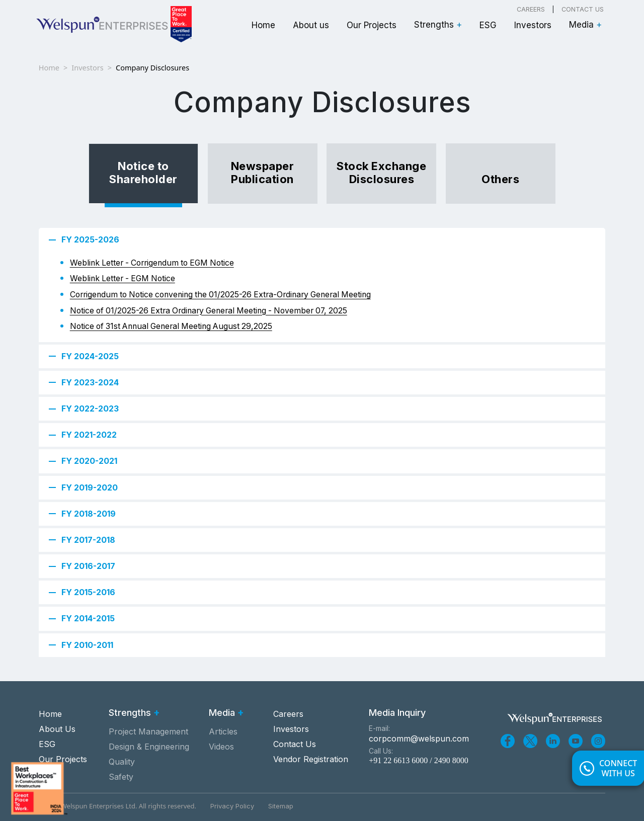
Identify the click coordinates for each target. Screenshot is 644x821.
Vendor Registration (311, 759)
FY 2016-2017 (88, 566)
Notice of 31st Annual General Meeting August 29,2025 (171, 326)
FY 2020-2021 (89, 461)
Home (263, 25)
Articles (223, 731)
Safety (121, 777)
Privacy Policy (232, 806)
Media (585, 25)
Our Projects (372, 25)
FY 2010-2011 (87, 645)
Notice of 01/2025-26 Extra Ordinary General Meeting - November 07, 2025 (209, 311)
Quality (122, 762)
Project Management (148, 731)
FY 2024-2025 (90, 356)
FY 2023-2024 (90, 382)
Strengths (438, 25)
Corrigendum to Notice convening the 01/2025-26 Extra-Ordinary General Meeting (220, 295)
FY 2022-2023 (90, 408)
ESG (488, 25)
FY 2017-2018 (88, 540)
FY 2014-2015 (88, 618)
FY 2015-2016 (88, 592)
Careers (531, 9)
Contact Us (583, 9)
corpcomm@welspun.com (419, 738)
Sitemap (281, 806)
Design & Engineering (149, 747)
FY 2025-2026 (90, 239)
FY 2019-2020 (90, 487)
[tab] (143, 174)
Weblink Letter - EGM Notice (123, 278)
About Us (57, 729)
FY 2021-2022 (89, 435)
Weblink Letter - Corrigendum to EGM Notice (152, 263)
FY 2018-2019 (89, 514)
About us (311, 25)
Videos (221, 747)
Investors (533, 25)
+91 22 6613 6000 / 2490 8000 (418, 760)
